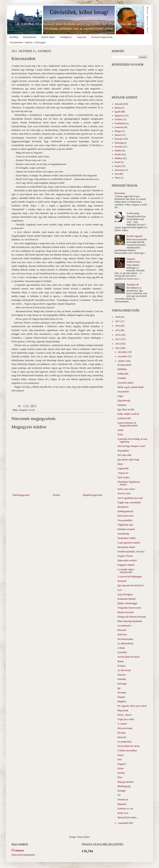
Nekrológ (119, 143)
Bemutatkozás (30, 37)
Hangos (118, 131)
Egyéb (118, 112)
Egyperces (119, 116)
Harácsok (122, 737)
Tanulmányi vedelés (127, 538)
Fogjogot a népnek (126, 565)
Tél (119, 795)
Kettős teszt (123, 813)
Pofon (120, 435)
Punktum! (122, 405)
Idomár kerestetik (125, 612)
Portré (117, 162)
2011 (118, 348)
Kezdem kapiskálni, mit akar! (131, 552)
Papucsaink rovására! (127, 560)
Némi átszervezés (125, 516)
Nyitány (121, 773)
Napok (121, 755)
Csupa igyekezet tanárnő (129, 543)
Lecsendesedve (124, 626)
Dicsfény (122, 733)
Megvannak (123, 710)
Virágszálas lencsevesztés (129, 608)
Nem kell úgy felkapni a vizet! (131, 446)
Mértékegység (124, 786)
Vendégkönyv (66, 37)
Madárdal (122, 804)
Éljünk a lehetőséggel (127, 603)
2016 (118, 326)
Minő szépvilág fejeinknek (130, 621)
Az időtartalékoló (125, 643)
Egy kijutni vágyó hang (128, 460)
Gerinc (121, 768)
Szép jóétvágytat (125, 594)
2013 (118, 339)
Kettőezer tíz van (125, 809)
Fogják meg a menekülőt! (129, 502)
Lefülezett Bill (124, 418)
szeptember (124, 823)
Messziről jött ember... (128, 817)
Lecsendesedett (124, 742)
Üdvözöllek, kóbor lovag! (79, 12)
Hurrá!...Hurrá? (125, 715)
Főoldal (56, 495)
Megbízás (122, 701)
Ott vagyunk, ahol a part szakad (132, 706)
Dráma (118, 108)
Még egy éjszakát (125, 782)
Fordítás (118, 119)
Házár (120, 464)
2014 (118, 335)
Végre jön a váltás (126, 719)
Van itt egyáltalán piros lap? (130, 498)
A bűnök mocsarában (127, 750)
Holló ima (122, 634)
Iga (119, 688)
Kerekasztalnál (124, 365)
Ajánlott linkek (48, 37)
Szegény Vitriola (125, 556)
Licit (120, 590)
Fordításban (120, 123)
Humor (118, 135)
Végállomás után (125, 525)
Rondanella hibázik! (127, 599)
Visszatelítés (123, 392)
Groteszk (119, 127)
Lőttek (120, 430)
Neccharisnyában (125, 639)
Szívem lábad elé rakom (128, 657)
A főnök (121, 648)
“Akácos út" (123, 473)
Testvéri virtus (124, 493)
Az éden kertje (124, 670)
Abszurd (118, 104)
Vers (117, 174)
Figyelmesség (124, 400)
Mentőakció (123, 507)
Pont (120, 759)
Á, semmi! (122, 724)
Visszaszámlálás (125, 520)
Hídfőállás (122, 369)
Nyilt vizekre (123, 477)
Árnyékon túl (133, 285)
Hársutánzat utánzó (126, 547)
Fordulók (122, 378)
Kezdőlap (14, 37)
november (123, 356)
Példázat (118, 158)
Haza (120, 777)
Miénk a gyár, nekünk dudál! (131, 387)
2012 (118, 344)
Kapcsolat (82, 37)
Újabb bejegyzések (21, 495)
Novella (32, 410)
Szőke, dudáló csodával (128, 414)
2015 (118, 330)
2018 (118, 317)
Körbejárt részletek (126, 529)
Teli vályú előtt (124, 455)
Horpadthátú (123, 451)
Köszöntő (122, 581)
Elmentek (122, 630)
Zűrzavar (122, 675)
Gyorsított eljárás (125, 383)
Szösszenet (120, 170)
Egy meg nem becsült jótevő (130, 585)
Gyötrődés (122, 652)
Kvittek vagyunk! (135, 236)
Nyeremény (120, 193)
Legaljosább (123, 468)
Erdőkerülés (123, 374)
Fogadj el (122, 764)
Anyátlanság (123, 534)
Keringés (122, 791)
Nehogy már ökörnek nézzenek (132, 617)
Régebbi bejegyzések (93, 495)
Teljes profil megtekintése (23, 855)
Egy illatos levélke (126, 409)
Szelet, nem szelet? (126, 489)
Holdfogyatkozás (125, 511)
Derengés (122, 693)
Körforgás (122, 684)
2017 (118, 321)
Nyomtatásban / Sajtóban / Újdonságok (28, 42)
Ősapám (121, 697)
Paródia (118, 154)
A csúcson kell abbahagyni (130, 577)
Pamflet (118, 151)
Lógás (120, 396)
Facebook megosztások (102, 37)
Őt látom (121, 666)
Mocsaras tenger (125, 728)
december (123, 352)
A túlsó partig (133, 213)
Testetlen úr (123, 800)
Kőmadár (122, 679)
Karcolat (119, 139)
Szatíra (118, 166)
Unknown (19, 850)
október (122, 361)
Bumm (121, 661)
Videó (117, 178)
